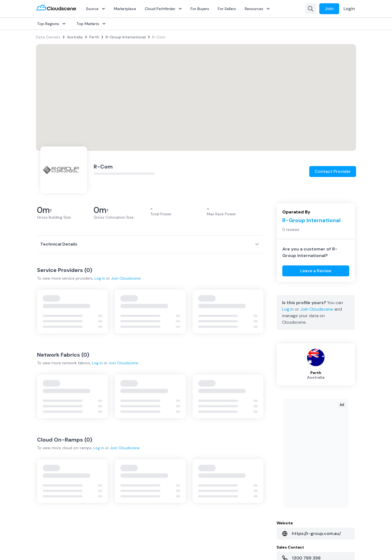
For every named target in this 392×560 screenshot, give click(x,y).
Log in (100, 278)
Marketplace (125, 9)
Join (329, 9)
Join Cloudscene (126, 278)
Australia (75, 37)
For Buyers (200, 9)
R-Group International (126, 37)
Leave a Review (316, 271)
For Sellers (227, 9)
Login (349, 9)
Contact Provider (333, 171)
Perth (94, 37)
